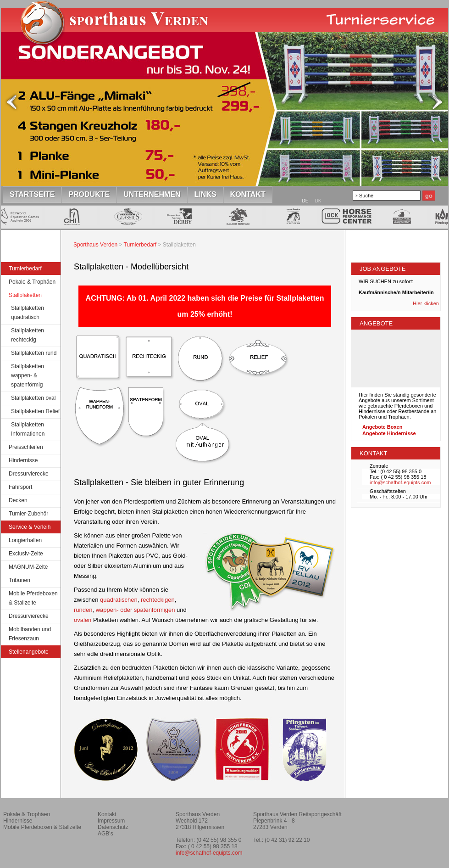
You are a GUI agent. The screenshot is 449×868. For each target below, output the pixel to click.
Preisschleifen (26, 447)
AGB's (105, 834)
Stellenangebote (29, 652)
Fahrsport (20, 487)
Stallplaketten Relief (35, 411)
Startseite (119, 29)
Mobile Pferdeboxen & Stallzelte (33, 598)
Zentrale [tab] (379, 466)
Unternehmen (152, 194)
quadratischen (119, 600)
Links (205, 194)
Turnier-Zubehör (28, 514)
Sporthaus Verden (95, 245)
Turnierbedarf (25, 269)
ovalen (83, 620)
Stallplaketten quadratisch (28, 313)
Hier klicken (427, 303)
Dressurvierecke (29, 474)
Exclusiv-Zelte (26, 554)
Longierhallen (25, 540)
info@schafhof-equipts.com (400, 482)
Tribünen (19, 580)
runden (83, 610)
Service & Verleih (30, 527)
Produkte (89, 194)
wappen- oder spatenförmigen (136, 610)
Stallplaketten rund (34, 353)
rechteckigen (158, 600)
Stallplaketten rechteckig (28, 335)
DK (318, 201)
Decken (18, 500)
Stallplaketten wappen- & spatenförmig (28, 375)
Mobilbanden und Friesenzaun (30, 634)
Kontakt (248, 194)
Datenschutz (113, 827)
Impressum (111, 821)
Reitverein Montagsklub (402, 818)
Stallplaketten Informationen (28, 429)
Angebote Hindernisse (389, 433)
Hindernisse (23, 460)
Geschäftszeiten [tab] (388, 491)
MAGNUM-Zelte (28, 567)
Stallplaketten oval (33, 398)
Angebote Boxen (382, 427)
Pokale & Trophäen (32, 282)
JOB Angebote (382, 269)
